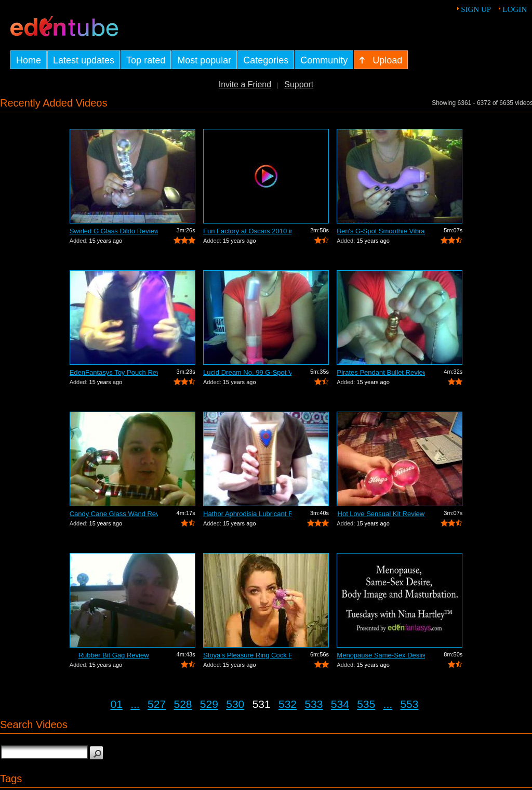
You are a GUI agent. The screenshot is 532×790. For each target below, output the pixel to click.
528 (183, 704)
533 (314, 704)
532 (288, 704)
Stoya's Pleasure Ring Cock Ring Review (247, 655)
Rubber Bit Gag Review (114, 655)
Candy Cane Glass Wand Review (114, 514)
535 (366, 704)
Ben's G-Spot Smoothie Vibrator (381, 231)
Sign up (476, 9)
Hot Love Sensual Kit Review (381, 514)
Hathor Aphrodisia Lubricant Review (247, 514)
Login (515, 9)
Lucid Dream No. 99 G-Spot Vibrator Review (247, 372)
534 (340, 704)
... (135, 704)
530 (235, 704)
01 (117, 704)
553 (409, 704)
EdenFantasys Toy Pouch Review (114, 372)
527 (157, 704)
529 (209, 704)
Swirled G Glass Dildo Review (114, 231)
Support (299, 84)
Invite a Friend (245, 84)
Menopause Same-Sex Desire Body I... (381, 655)
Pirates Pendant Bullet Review (381, 372)
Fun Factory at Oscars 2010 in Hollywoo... (247, 231)
